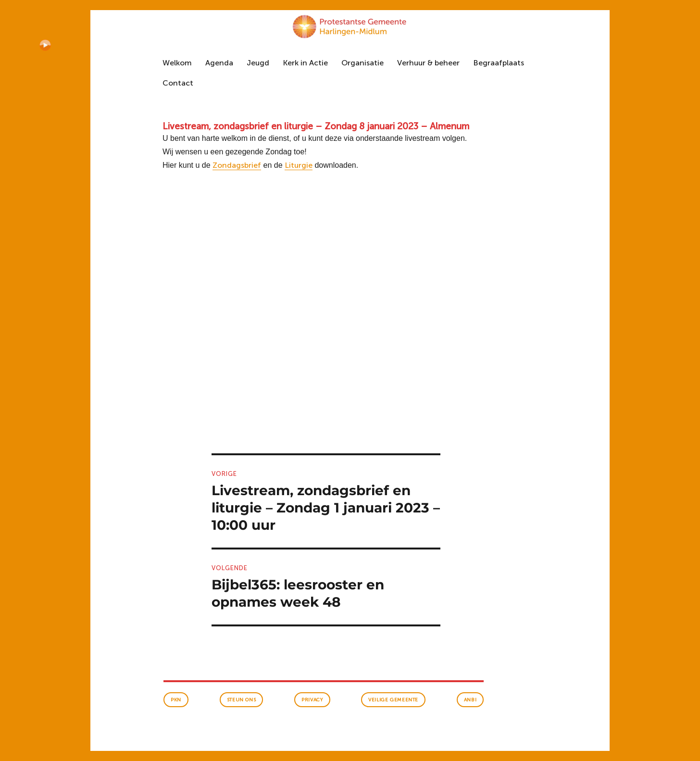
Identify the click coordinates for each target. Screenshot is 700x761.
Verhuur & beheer (428, 63)
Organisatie (362, 63)
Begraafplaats (499, 63)
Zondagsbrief (237, 165)
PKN (176, 700)
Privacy (312, 700)
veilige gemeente (393, 700)
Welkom (177, 63)
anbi (470, 700)
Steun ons (241, 700)
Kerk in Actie (305, 63)
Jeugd (258, 63)
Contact (178, 83)
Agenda (219, 63)
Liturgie (299, 165)
